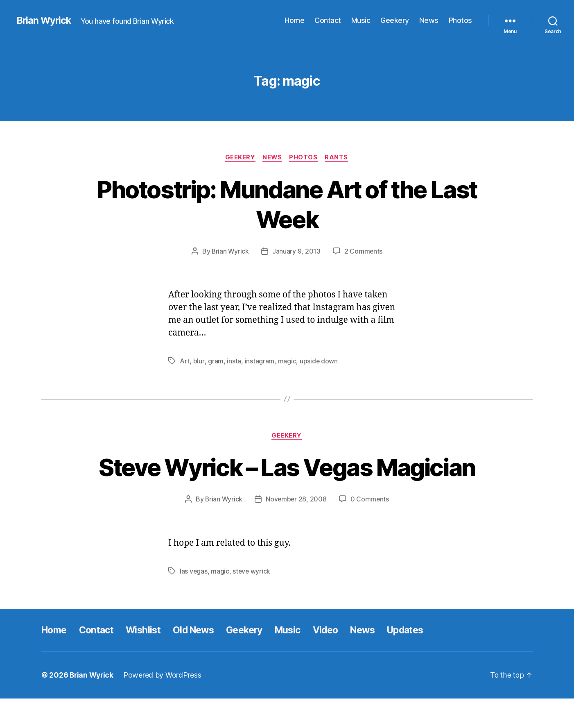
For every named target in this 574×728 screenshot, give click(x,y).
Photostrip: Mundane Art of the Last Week (287, 204)
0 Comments (370, 529)
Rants (338, 158)
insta (234, 361)
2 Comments (364, 252)
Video (340, 660)
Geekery (395, 20)
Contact (328, 20)
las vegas (194, 601)
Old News (201, 660)
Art (185, 361)
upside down (319, 361)
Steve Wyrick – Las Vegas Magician (287, 482)
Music (361, 20)
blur (199, 361)
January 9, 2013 (296, 252)
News (429, 20)
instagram (259, 361)
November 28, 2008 (296, 529)
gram (215, 361)
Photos (460, 20)
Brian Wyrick (45, 20)
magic (287, 361)
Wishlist (149, 660)
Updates (424, 660)
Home (294, 20)
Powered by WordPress (164, 705)
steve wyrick (252, 601)
